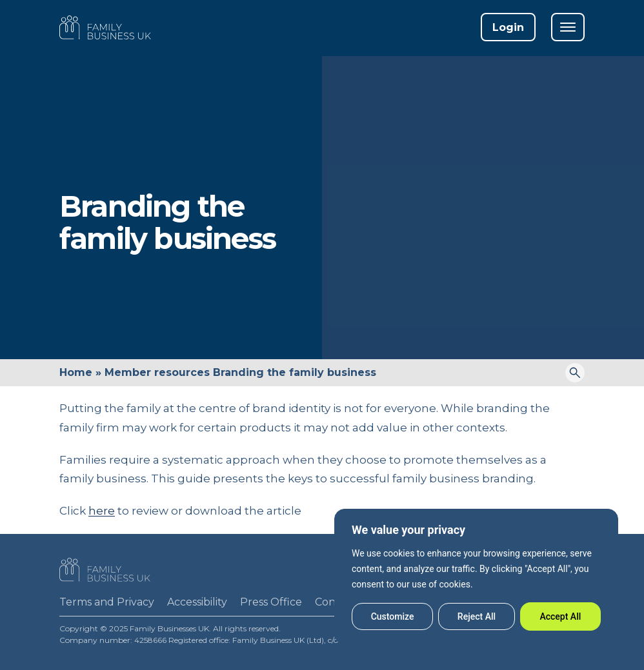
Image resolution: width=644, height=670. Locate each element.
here (102, 511)
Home (76, 372)
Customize (393, 616)
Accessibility (197, 602)
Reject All (477, 616)
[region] (476, 576)
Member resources (157, 372)
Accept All (560, 616)
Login (508, 27)
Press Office (271, 602)
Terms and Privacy (107, 602)
